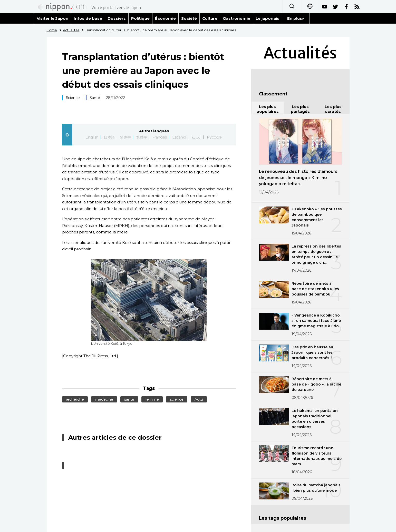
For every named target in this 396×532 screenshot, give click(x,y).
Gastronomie (236, 18)
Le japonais (267, 18)
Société (189, 18)
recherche (75, 399)
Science (73, 98)
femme (152, 399)
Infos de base (88, 18)
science (177, 399)
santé (129, 399)
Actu (199, 399)
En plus (296, 18)
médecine (104, 399)
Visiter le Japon (53, 18)
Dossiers (117, 18)
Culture (210, 18)
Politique (140, 18)
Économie (165, 18)
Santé (95, 98)
